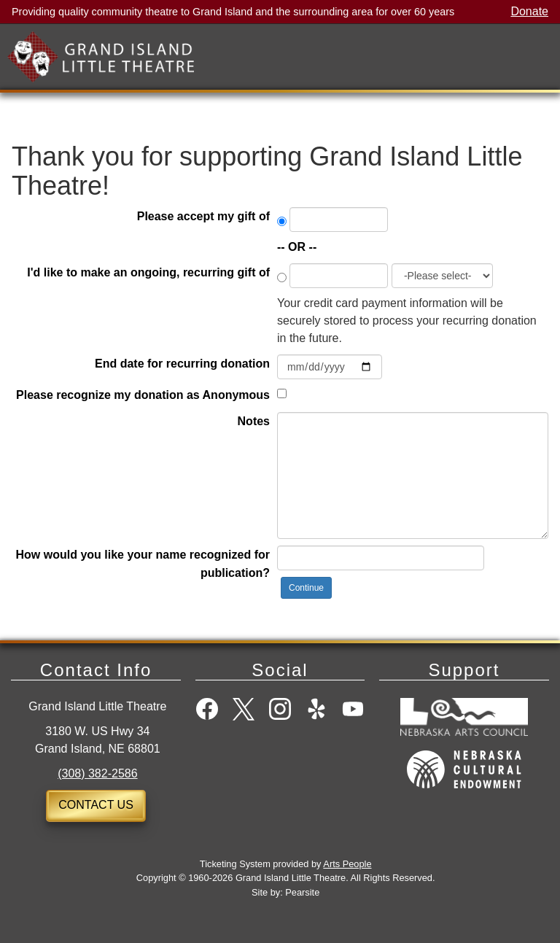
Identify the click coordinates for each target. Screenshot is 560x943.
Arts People (347, 864)
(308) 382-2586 (97, 773)
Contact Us (96, 805)
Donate (529, 12)
